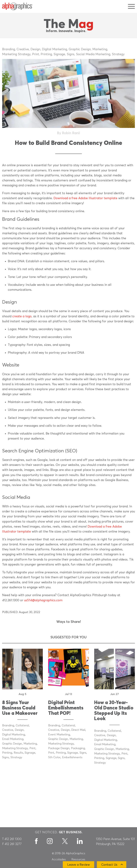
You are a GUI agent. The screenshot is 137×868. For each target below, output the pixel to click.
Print (36, 54)
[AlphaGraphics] (17, 6)
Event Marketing (59, 735)
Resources (78, 859)
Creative (23, 49)
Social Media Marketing (93, 54)
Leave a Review (78, 865)
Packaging (78, 748)
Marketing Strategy (16, 54)
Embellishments (72, 757)
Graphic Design (80, 49)
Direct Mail (78, 730)
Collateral (22, 725)
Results (18, 753)
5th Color (54, 757)
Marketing (100, 49)
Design (35, 49)
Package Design (59, 748)
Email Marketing (13, 739)
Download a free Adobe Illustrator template (85, 198)
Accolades (59, 859)
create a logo (22, 316)
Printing (46, 54)
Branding (9, 49)
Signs (71, 54)
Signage (59, 54)
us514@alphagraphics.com (43, 600)
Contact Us (109, 865)
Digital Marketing (54, 49)
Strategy (118, 54)
